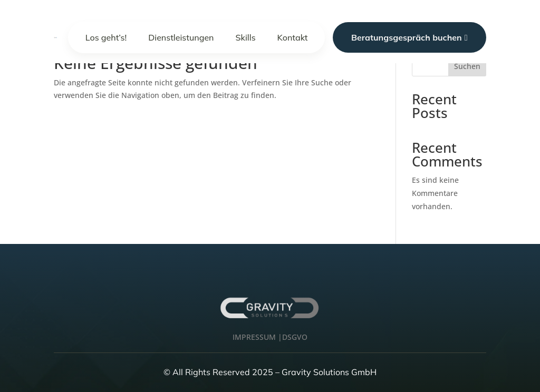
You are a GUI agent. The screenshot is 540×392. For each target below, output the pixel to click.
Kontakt (293, 37)
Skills (246, 37)
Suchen (467, 66)
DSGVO (295, 337)
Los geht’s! (106, 37)
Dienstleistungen (181, 37)
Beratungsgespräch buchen (409, 37)
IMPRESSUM (254, 337)
